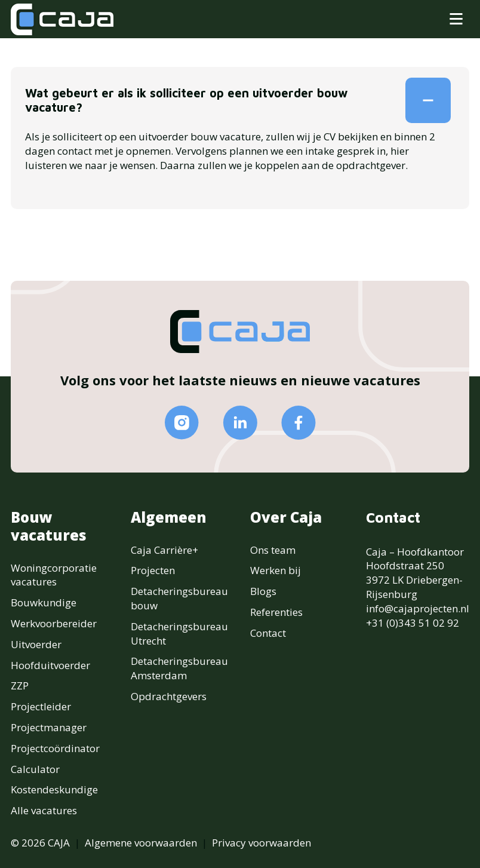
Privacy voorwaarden (261, 843)
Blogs (263, 591)
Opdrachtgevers (169, 696)
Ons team (273, 550)
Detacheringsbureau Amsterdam (179, 668)
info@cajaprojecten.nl (418, 608)
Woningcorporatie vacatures (54, 575)
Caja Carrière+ (164, 550)
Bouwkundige (44, 602)
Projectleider (41, 706)
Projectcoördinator (55, 748)
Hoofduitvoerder (50, 665)
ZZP (20, 685)
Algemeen (169, 517)
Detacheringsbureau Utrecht (179, 634)
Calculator (35, 769)
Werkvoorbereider (54, 623)
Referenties (276, 612)
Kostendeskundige (54, 789)
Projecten (153, 570)
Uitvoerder (36, 644)
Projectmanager (49, 727)
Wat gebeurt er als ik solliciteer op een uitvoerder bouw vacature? (236, 100)
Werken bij (276, 570)
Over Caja (286, 517)
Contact (268, 633)
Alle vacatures (44, 810)
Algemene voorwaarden (141, 843)
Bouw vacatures (49, 526)
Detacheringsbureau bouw (179, 598)
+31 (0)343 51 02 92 (413, 623)
